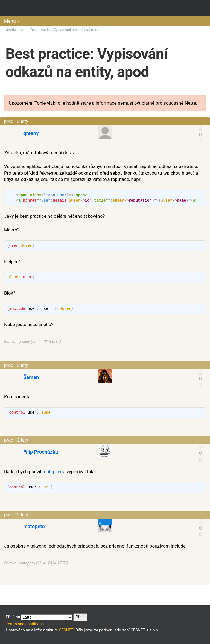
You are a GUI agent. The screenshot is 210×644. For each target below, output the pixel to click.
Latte (22, 30)
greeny (31, 133)
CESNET (66, 630)
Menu (10, 21)
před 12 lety (16, 121)
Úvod (10, 30)
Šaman (31, 377)
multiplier (52, 472)
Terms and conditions (25, 624)
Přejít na (46, 617)
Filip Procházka (41, 452)
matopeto (34, 526)
